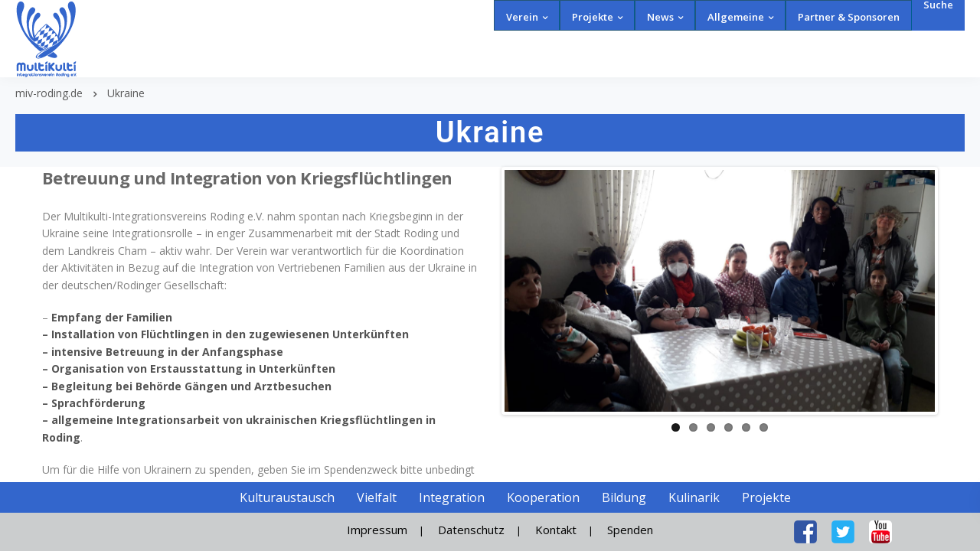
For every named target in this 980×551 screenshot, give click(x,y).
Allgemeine (736, 17)
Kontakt (556, 530)
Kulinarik (694, 497)
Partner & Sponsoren (849, 17)
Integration (452, 497)
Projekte (593, 17)
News (660, 17)
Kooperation (543, 497)
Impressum (377, 530)
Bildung (624, 497)
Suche (938, 5)
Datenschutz (471, 530)
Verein (522, 17)
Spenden (630, 530)
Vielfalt (377, 497)
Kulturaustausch (287, 497)
